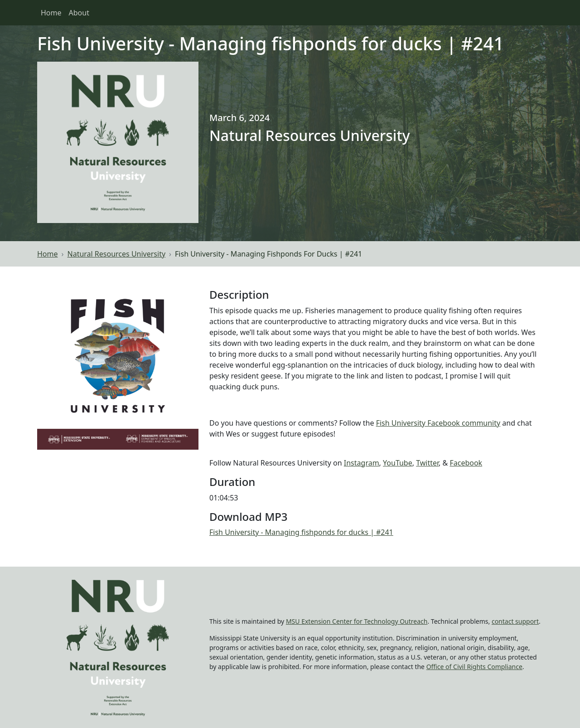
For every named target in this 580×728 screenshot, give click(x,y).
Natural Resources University (117, 254)
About (79, 13)
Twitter (427, 463)
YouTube (398, 463)
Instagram (362, 463)
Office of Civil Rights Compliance (474, 667)
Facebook (466, 463)
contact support (515, 621)
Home (51, 13)
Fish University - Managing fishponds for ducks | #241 (301, 532)
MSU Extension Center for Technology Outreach (357, 621)
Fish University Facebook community (438, 423)
